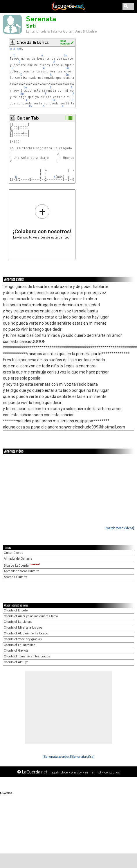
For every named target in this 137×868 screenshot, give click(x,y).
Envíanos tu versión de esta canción (42, 222)
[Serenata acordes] (57, 756)
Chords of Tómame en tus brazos (27, 656)
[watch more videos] (120, 528)
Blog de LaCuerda (22, 566)
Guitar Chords (13, 553)
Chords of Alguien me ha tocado (26, 633)
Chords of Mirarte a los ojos (23, 628)
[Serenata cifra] (83, 756)
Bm (26, 87)
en (93, 772)
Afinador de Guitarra (18, 559)
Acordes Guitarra (16, 577)
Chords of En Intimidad (20, 645)
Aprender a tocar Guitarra (22, 571)
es (87, 772)
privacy (76, 772)
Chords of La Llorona (18, 622)
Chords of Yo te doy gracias (23, 639)
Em (18, 49)
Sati (31, 26)
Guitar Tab (28, 118)
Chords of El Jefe (16, 610)
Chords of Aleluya (16, 662)
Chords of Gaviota (16, 651)
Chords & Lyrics (33, 42)
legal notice (59, 772)
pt (100, 772)
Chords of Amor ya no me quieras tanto (31, 616)
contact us (112, 772)
